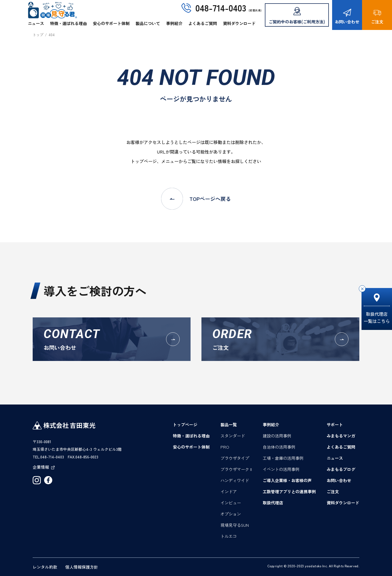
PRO (225, 447)
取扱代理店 (273, 503)
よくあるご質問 (203, 23)
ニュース (36, 23)
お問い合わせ (347, 17)
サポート (335, 425)
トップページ (185, 425)
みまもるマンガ (341, 436)
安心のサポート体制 (111, 23)
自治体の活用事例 (279, 447)
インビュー (231, 503)
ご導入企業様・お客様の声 (287, 480)
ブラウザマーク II (236, 469)
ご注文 (377, 17)
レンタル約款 (45, 567)
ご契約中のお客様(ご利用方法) (297, 16)
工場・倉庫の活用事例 (283, 458)
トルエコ (229, 536)
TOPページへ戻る (196, 199)
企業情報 (44, 467)
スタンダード (233, 436)
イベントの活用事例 (281, 469)
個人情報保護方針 (82, 567)
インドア (229, 491)
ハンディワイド (235, 480)
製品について (148, 23)
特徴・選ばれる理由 (68, 23)
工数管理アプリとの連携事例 (289, 491)
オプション (231, 514)
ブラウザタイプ (235, 458)
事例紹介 (174, 23)
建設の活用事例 (277, 436)
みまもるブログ (341, 469)
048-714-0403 (221, 8)
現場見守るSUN (235, 525)
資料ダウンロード (239, 23)
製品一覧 (229, 425)
